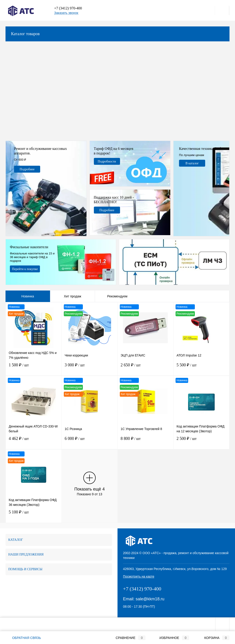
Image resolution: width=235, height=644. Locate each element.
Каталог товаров (117, 34)
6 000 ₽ (90, 442)
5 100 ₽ (34, 515)
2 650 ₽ (146, 368)
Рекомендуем (117, 296)
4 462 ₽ (34, 442)
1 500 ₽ (34, 368)
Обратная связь (23, 638)
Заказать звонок (66, 13)
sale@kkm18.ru (150, 599)
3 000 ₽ (90, 368)
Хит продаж (73, 296)
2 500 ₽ (201, 442)
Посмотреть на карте (139, 576)
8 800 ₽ (146, 442)
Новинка (28, 296)
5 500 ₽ (201, 368)
